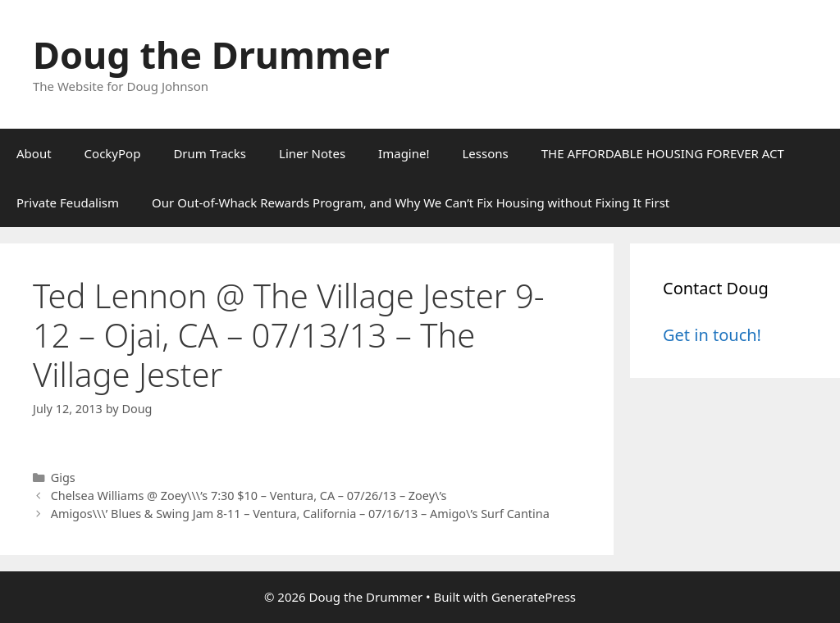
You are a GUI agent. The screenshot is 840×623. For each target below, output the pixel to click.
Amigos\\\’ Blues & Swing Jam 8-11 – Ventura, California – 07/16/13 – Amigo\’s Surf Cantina (300, 514)
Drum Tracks (210, 153)
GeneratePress (534, 597)
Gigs (63, 477)
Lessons (486, 153)
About (34, 153)
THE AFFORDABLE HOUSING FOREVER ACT (663, 153)
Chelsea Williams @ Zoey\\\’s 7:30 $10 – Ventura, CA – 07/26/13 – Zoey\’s (249, 496)
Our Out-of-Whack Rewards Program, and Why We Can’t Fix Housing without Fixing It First (411, 202)
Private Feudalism (68, 202)
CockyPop (113, 153)
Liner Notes (312, 153)
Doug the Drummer (211, 55)
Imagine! (404, 153)
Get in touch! (712, 335)
